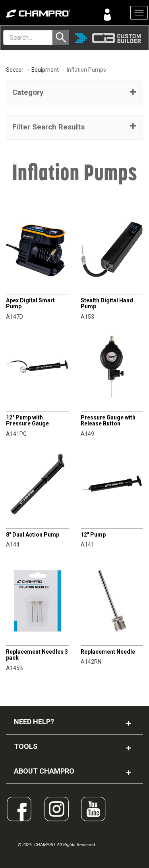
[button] (74, 93)
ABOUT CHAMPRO (44, 771)
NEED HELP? (34, 722)
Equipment (45, 70)
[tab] (74, 93)
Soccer (15, 70)
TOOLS (26, 746)
